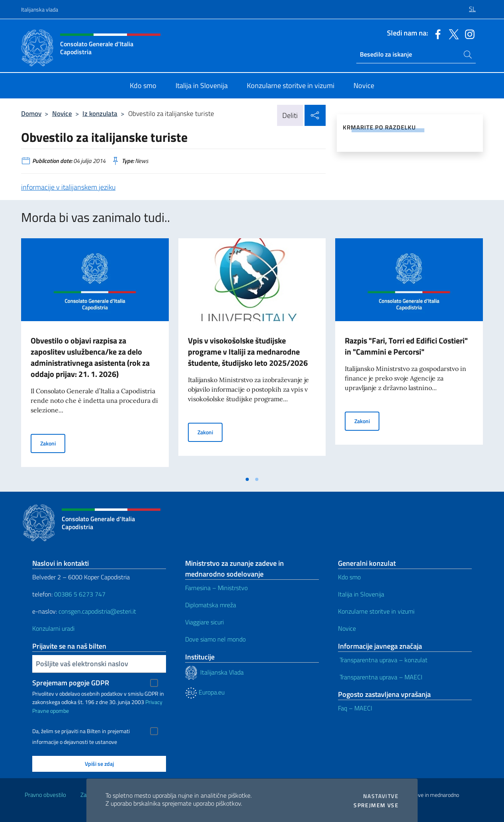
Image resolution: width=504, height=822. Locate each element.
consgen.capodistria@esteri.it (97, 611)
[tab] (247, 479)
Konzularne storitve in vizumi (377, 611)
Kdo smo (350, 577)
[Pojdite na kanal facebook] (436, 33)
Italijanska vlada (40, 9)
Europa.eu (205, 692)
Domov (31, 113)
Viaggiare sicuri (204, 622)
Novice (62, 113)
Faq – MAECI (355, 708)
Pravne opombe (51, 711)
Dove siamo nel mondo (215, 639)
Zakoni (53, 443)
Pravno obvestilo (45, 795)
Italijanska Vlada (223, 672)
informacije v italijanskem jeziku (68, 187)
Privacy (154, 702)
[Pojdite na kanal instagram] (468, 33)
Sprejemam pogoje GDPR (71, 683)
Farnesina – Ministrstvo (216, 588)
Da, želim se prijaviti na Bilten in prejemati (81, 731)
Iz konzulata (100, 113)
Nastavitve (381, 796)
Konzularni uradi (53, 628)
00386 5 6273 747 (80, 594)
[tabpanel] (95, 355)
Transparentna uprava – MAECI (380, 677)
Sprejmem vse (376, 805)
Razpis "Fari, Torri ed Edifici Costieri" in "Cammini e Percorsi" (406, 346)
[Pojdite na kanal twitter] (452, 33)
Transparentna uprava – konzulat (383, 660)
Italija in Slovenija (362, 594)
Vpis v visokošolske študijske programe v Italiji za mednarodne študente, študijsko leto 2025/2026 (248, 352)
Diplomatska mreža (211, 605)
